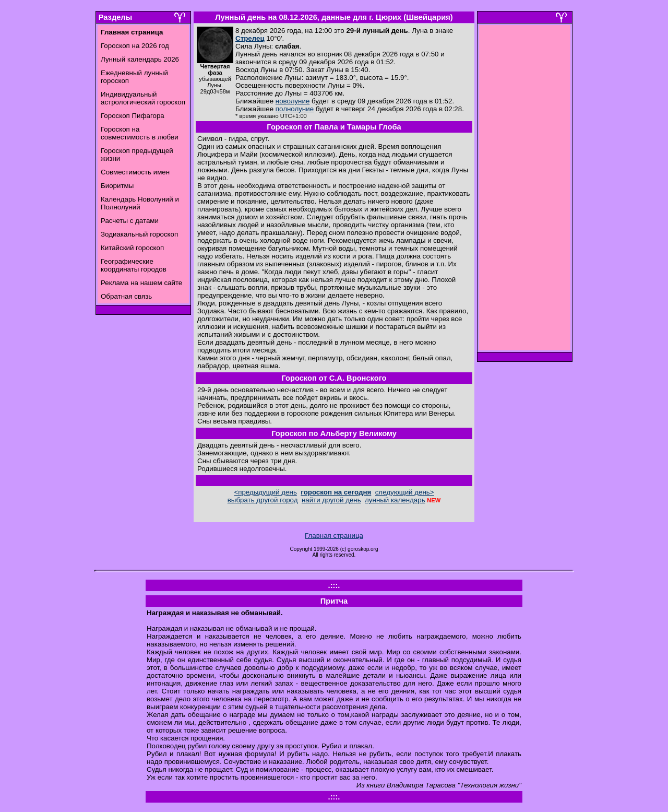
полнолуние (295, 109)
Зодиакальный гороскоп (139, 234)
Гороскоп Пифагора (133, 116)
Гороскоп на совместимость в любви (140, 133)
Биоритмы (117, 186)
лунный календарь (395, 500)
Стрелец (250, 38)
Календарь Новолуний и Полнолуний (140, 203)
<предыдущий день (265, 492)
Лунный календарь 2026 (140, 59)
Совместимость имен (135, 172)
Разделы (115, 17)
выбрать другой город (263, 500)
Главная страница (334, 536)
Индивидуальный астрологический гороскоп (143, 98)
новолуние (293, 101)
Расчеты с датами (130, 221)
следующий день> (405, 492)
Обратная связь (126, 296)
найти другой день (331, 500)
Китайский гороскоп (132, 248)
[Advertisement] (525, 191)
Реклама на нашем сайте (141, 283)
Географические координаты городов (134, 265)
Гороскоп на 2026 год (135, 46)
